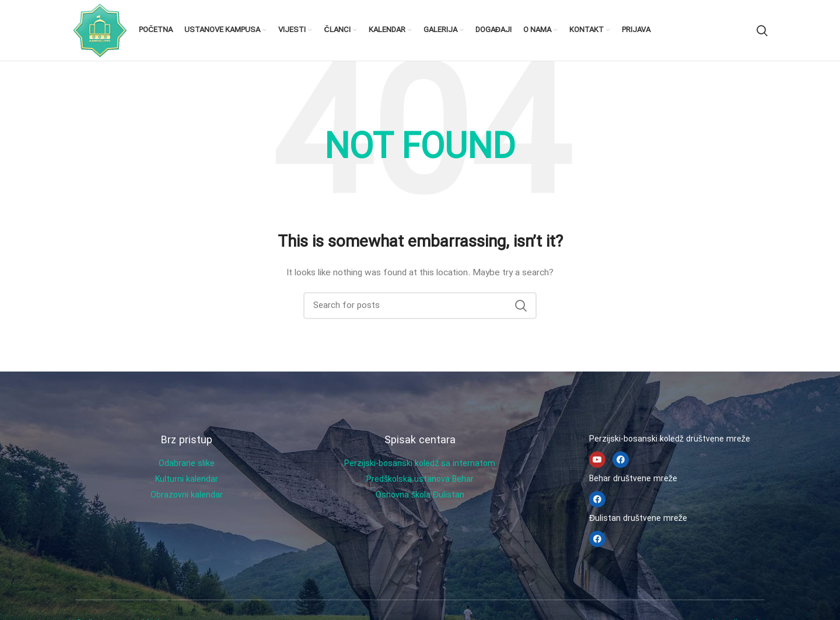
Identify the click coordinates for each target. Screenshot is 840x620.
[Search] (762, 30)
